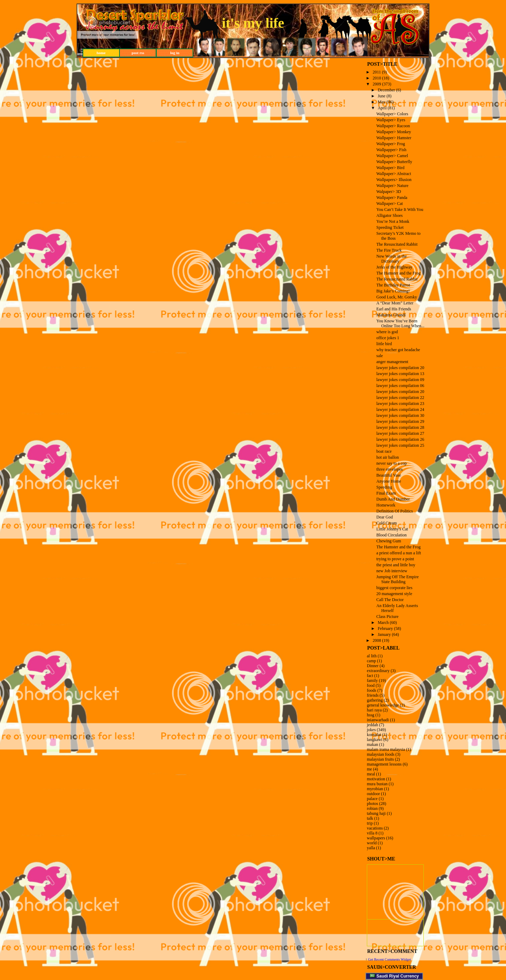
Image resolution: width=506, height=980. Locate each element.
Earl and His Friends (394, 309)
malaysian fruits (380, 759)
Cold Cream (387, 523)
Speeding (384, 487)
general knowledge (383, 705)
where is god (387, 332)
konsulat (374, 735)
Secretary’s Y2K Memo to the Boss (398, 236)
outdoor (373, 794)
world (372, 843)
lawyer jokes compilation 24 (400, 410)
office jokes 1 (388, 338)
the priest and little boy (396, 565)
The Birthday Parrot (393, 285)
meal (371, 774)
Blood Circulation (391, 535)
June (382, 96)
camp (371, 661)
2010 (377, 78)
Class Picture (387, 617)
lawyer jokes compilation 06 (400, 386)
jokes (371, 730)
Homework (386, 505)
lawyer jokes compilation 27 (400, 433)
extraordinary (378, 671)
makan (372, 744)
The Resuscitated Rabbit (397, 244)
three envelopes (390, 469)
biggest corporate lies (394, 588)
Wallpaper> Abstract (394, 174)
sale (380, 356)
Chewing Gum (389, 541)
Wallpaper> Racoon (393, 126)
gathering (375, 700)
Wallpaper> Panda (392, 198)
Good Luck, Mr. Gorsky (397, 297)
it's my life (253, 23)
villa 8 (372, 833)
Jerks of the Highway (394, 267)
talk (370, 818)
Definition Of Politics (395, 511)
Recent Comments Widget (392, 959)
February (385, 628)
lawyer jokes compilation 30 (400, 415)
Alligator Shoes (390, 215)
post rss (138, 53)
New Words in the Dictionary (391, 259)
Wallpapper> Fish (391, 150)
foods (372, 690)
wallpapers (376, 838)
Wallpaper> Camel (392, 156)
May (382, 102)
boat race (384, 451)
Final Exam (386, 493)
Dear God (385, 517)
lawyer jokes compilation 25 (400, 445)
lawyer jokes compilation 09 (400, 380)
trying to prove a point (395, 559)
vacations (375, 828)
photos (372, 804)
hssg (371, 715)
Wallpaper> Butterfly (394, 162)
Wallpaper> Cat (390, 204)
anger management (392, 362)
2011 (377, 72)
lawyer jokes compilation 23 (400, 404)
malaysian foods (381, 754)
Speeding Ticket (390, 227)
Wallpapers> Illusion (394, 180)
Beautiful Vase (389, 475)
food (371, 685)
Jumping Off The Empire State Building (398, 579)
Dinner (373, 666)
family (372, 681)
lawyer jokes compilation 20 (400, 368)
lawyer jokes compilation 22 (400, 398)
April (382, 108)
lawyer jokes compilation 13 (400, 374)
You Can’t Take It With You (400, 209)
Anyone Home (389, 481)
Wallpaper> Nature (392, 186)
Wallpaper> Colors (392, 114)
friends (373, 695)
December (386, 90)
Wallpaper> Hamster (394, 138)
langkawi (375, 740)
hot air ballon (388, 457)
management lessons (384, 764)
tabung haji (376, 813)
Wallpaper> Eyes (391, 120)
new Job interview (392, 571)
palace (372, 799)
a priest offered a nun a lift (399, 553)
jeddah (372, 725)
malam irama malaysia (386, 749)
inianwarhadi (378, 720)
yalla (371, 848)
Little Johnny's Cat (392, 529)
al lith (372, 656)
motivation (376, 779)
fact (370, 676)
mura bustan (377, 784)
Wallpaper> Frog (391, 144)
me (369, 769)
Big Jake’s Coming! (393, 291)
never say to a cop (392, 463)
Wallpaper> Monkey (394, 132)
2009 (377, 84)
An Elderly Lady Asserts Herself (397, 608)
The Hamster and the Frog (398, 273)
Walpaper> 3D (389, 192)
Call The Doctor (390, 600)
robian (372, 808)
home (101, 53)
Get (371, 959)
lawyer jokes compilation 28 (400, 427)
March (383, 623)
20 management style (394, 594)
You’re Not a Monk (393, 221)
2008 (377, 640)
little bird (384, 344)
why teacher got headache (398, 350)
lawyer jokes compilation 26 (400, 439)
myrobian (375, 789)
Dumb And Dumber (393, 499)
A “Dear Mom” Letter (395, 303)
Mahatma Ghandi (391, 315)
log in (175, 53)
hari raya (374, 710)
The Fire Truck (389, 250)
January (384, 634)
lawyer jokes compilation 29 (400, 421)
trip (370, 823)
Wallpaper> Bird (390, 168)
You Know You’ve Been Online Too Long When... (400, 323)
